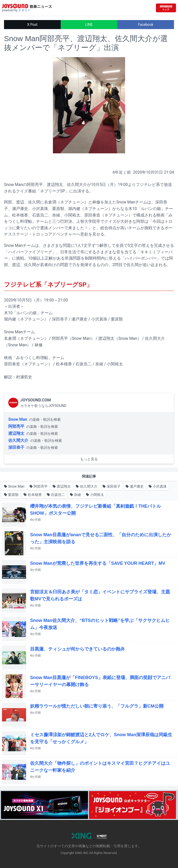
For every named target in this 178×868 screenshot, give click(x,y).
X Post (32, 25)
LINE (89, 25)
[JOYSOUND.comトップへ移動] (166, 8)
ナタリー (24, 10)
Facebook (146, 25)
